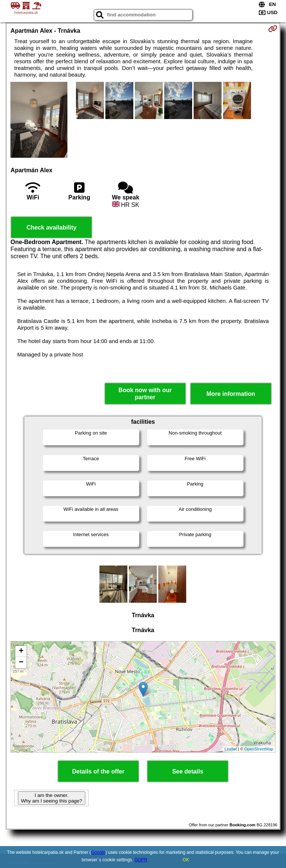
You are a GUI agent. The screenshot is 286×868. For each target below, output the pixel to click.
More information (231, 394)
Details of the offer (98, 771)
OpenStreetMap (259, 749)
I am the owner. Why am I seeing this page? (51, 798)
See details (188, 771)
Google (98, 852)
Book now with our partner (145, 394)
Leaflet (231, 749)
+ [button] (21, 651)
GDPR (141, 860)
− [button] (21, 663)
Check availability (51, 228)
